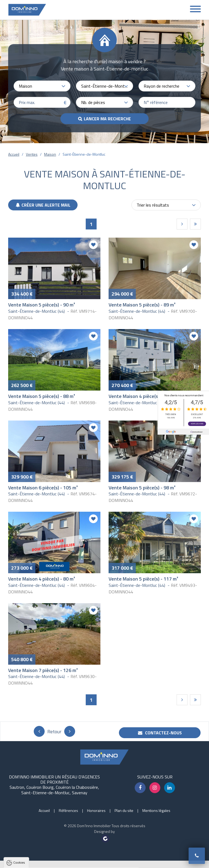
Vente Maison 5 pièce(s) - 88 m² (42, 396)
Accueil (14, 154)
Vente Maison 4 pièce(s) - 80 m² (42, 579)
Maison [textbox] (25, 86)
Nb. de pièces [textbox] (93, 102)
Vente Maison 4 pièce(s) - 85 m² (142, 396)
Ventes (32, 154)
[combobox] (42, 86)
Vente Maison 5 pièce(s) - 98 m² (142, 488)
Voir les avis (197, 424)
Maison (50, 154)
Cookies (19, 797)
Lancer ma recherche (107, 119)
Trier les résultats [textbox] (153, 205)
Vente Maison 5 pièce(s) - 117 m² (143, 579)
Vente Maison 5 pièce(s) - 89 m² (142, 305)
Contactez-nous (160, 733)
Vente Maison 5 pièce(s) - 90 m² (42, 305)
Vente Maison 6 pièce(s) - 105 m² (43, 488)
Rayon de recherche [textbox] (162, 86)
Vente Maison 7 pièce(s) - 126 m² (43, 670)
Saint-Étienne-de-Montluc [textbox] (104, 86)
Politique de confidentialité (31, 851)
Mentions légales (156, 810)
